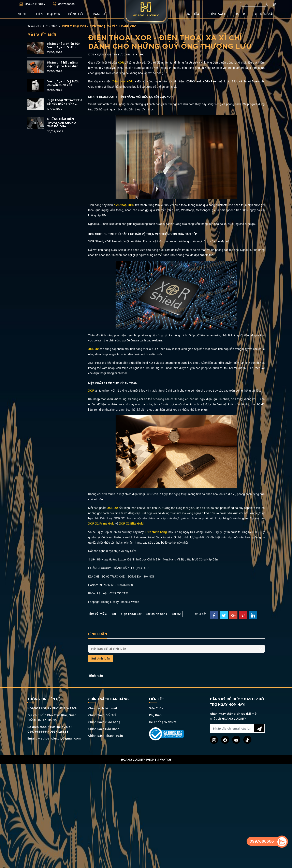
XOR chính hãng (156, 532)
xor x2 (176, 614)
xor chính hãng (157, 614)
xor (114, 614)
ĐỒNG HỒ (75, 14)
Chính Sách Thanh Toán (106, 735)
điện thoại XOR (122, 81)
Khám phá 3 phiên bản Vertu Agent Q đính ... (64, 45)
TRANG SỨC (100, 14)
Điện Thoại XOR (48, 14)
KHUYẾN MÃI (264, 14)
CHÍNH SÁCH (217, 14)
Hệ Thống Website (163, 722)
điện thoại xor (131, 614)
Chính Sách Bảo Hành (104, 729)
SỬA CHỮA (191, 14)
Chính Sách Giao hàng (104, 722)
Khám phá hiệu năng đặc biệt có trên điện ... (64, 64)
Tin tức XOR (121, 54)
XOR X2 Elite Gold (132, 524)
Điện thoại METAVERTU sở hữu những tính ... (64, 102)
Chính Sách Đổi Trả (102, 715)
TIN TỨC (240, 14)
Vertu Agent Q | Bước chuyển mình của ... (63, 83)
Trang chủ (34, 26)
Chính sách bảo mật (103, 708)
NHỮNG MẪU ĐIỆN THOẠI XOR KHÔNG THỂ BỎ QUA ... (62, 122)
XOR (121, 63)
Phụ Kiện (155, 715)
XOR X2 (113, 508)
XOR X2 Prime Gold (101, 524)
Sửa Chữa (156, 708)
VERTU (23, 14)
